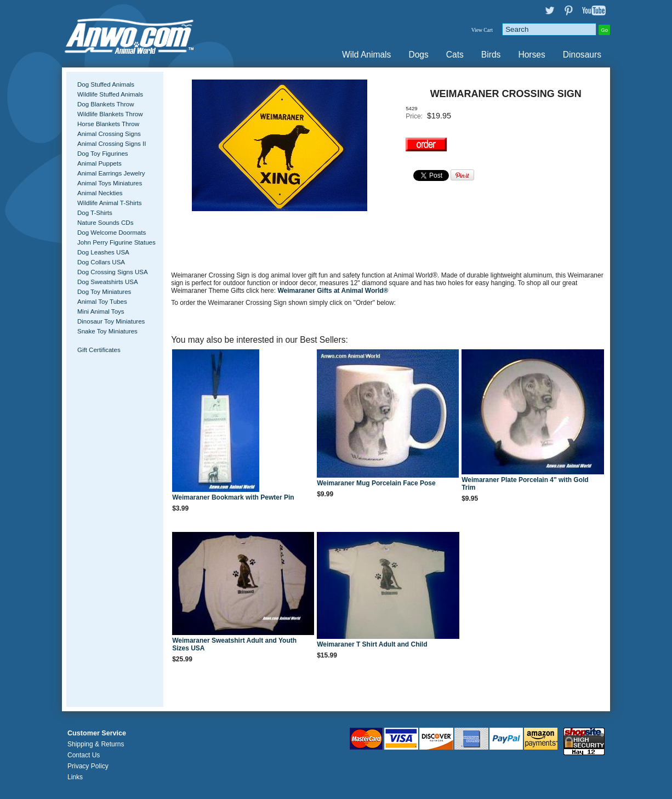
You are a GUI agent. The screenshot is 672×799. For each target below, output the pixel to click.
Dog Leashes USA (103, 252)
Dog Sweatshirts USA (108, 282)
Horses (531, 55)
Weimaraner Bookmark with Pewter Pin (233, 497)
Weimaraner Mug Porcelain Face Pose (376, 483)
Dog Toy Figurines (103, 154)
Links (75, 777)
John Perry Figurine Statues (116, 242)
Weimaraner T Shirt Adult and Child (372, 644)
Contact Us (84, 755)
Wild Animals (366, 55)
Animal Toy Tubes (102, 302)
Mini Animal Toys (101, 311)
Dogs (418, 55)
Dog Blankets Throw (106, 104)
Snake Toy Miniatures (107, 331)
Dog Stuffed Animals (106, 84)
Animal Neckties (100, 193)
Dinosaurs (582, 55)
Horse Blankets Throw (108, 124)
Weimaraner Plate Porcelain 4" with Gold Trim (525, 484)
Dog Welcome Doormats (112, 233)
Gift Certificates (99, 350)
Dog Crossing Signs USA (113, 272)
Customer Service (97, 733)
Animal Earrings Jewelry (111, 173)
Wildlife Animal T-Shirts (110, 203)
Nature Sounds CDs (105, 223)
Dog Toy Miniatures (104, 292)
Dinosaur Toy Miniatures (111, 321)
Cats (455, 55)
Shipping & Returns (96, 744)
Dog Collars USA (101, 262)
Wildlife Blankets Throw (110, 114)
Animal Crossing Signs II (112, 144)
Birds (491, 55)
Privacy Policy (88, 766)
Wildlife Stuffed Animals (110, 94)
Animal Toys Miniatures (110, 183)
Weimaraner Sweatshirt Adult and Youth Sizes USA (234, 644)
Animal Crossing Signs (109, 134)
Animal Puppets (99, 163)
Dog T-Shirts (95, 213)
